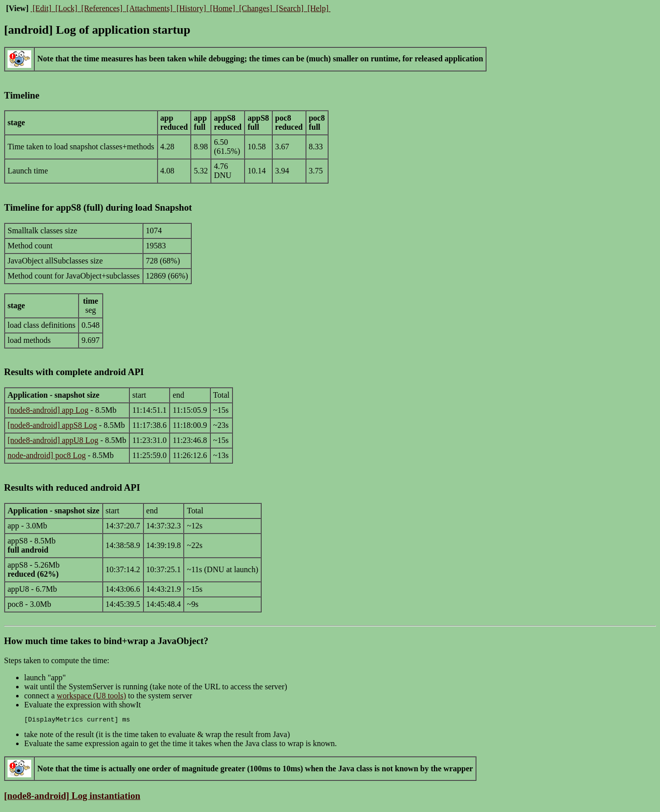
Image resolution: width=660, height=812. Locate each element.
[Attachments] (149, 8)
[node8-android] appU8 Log (53, 440)
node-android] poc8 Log (47, 455)
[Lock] (66, 8)
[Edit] (42, 8)
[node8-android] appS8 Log (52, 425)
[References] (102, 8)
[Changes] (256, 8)
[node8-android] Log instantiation (72, 797)
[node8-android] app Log (48, 410)
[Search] (290, 8)
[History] (191, 8)
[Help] (318, 8)
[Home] (222, 8)
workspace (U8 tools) (92, 696)
